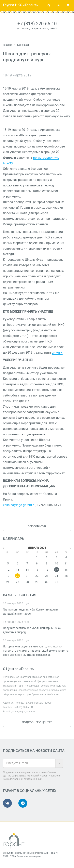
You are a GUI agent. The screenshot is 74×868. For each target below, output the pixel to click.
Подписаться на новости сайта (34, 751)
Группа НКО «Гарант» (20, 5)
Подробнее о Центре (37, 722)
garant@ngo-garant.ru (23, 712)
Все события (37, 526)
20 (18, 576)
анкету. (57, 353)
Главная (8, 45)
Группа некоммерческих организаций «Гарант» (32, 853)
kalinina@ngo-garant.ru (19, 505)
